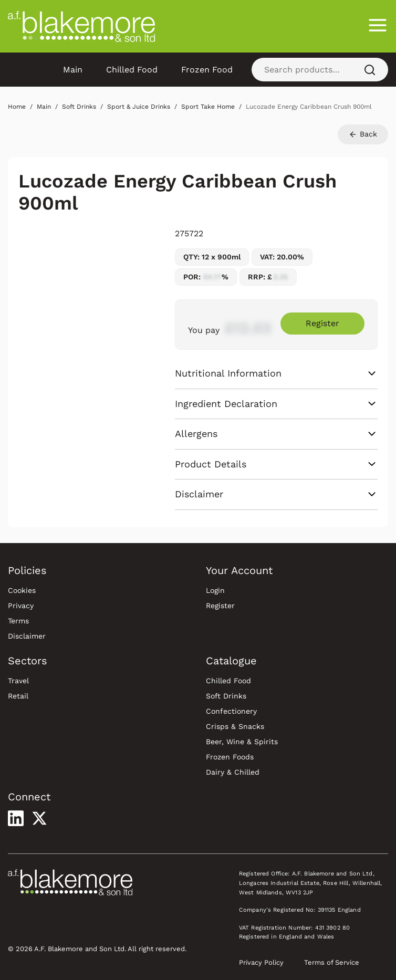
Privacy (21, 606)
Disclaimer (27, 636)
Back (363, 134)
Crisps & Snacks (235, 726)
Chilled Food (132, 70)
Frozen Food (207, 70)
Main (73, 70)
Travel (18, 681)
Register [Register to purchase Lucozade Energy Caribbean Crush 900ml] (322, 323)
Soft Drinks (226, 696)
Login (215, 590)
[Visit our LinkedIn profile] (16, 818)
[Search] (370, 70)
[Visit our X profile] (39, 818)
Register (220, 606)
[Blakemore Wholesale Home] (81, 26)
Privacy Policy (261, 962)
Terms (18, 621)
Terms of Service (332, 962)
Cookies (22, 590)
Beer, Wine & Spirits (242, 742)
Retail (18, 696)
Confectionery (231, 711)
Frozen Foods (230, 757)
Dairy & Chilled (233, 772)
